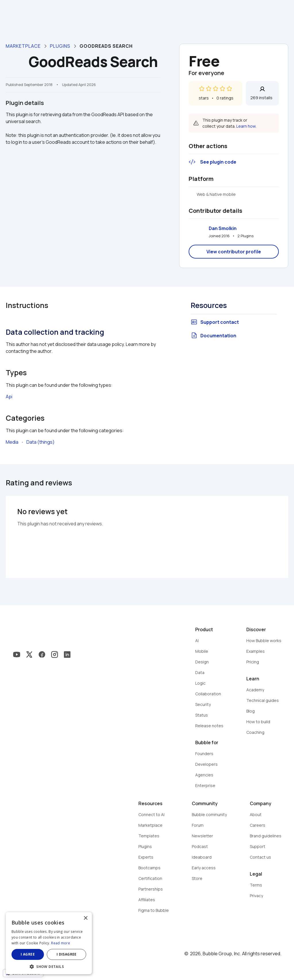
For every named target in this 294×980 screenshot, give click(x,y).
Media (12, 442)
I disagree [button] (67, 954)
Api (9, 397)
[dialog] (49, 943)
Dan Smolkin (223, 228)
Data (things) (40, 442)
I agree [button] (28, 954)
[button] (49, 966)
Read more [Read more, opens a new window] (61, 943)
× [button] (85, 918)
